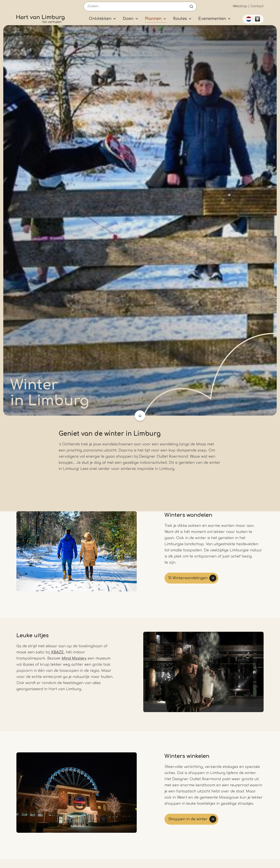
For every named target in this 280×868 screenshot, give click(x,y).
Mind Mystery (74, 658)
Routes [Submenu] (180, 19)
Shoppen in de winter (188, 819)
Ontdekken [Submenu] (100, 19)
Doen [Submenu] (128, 19)
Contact (257, 6)
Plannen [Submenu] (153, 19)
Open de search (191, 6)
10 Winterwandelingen (188, 578)
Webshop (240, 6)
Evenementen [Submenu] (212, 19)
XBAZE (57, 652)
